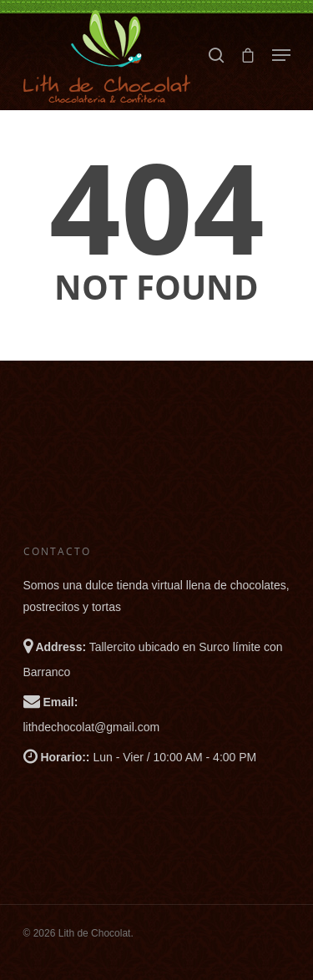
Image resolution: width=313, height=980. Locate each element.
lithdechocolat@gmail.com (92, 727)
